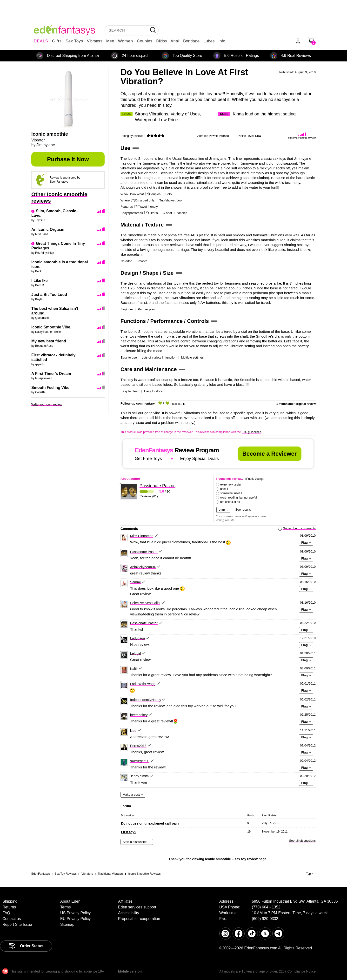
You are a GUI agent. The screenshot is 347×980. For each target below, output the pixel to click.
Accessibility (129, 913)
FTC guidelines (251, 432)
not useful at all (230, 502)
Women (126, 41)
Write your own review (47, 404)
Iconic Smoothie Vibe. (51, 327)
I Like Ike (40, 281)
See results (243, 510)
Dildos (161, 41)
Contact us (12, 919)
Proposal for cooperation (139, 919)
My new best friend (49, 341)
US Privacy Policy (75, 913)
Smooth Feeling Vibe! (51, 388)
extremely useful (231, 485)
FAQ (6, 913)
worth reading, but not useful (238, 498)
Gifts (57, 41)
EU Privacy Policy (75, 919)
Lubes (209, 41)
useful (224, 489)
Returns (9, 907)
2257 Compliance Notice (297, 971)
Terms (66, 907)
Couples (145, 41)
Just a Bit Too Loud (49, 295)
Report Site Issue (17, 924)
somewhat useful (231, 493)
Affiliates (125, 901)
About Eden (70, 901)
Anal (175, 41)
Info (222, 41)
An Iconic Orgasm (48, 230)
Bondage (191, 41)
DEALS (41, 41)
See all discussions (302, 841)
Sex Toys (74, 41)
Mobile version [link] (130, 971)
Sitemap (67, 924)
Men (110, 41)
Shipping (10, 901)
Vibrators (95, 41)
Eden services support (137, 907)
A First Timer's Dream (51, 374)
